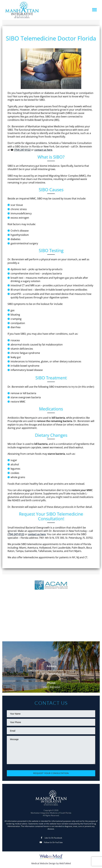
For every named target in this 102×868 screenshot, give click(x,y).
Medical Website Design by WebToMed (51, 863)
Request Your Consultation (51, 773)
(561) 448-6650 (52, 687)
